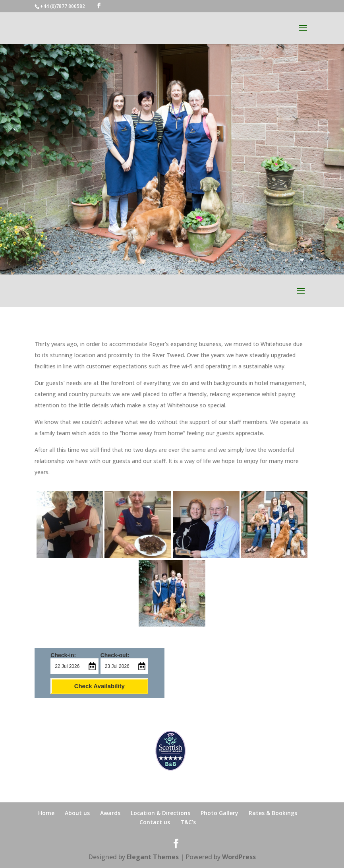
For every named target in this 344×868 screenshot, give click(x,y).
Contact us (155, 822)
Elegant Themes (153, 857)
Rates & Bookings (273, 813)
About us (77, 813)
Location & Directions (160, 813)
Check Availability (100, 686)
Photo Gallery (219, 813)
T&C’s (188, 822)
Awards (110, 813)
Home (46, 813)
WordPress (239, 857)
